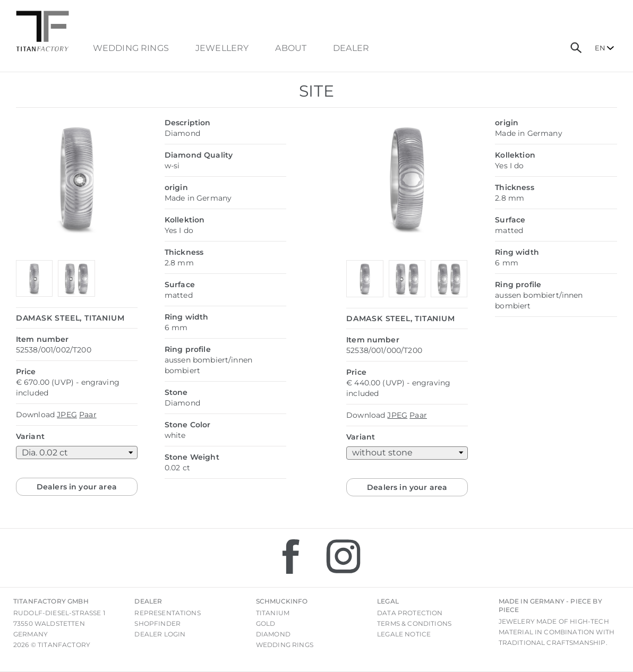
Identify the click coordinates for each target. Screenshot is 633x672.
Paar (88, 415)
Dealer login (160, 634)
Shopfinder (157, 623)
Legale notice (404, 634)
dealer (351, 48)
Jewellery (222, 48)
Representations (167, 613)
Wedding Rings (131, 48)
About (291, 48)
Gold (266, 623)
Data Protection (410, 613)
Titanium (273, 613)
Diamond (273, 634)
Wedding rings (285, 645)
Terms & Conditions (414, 623)
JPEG (67, 415)
